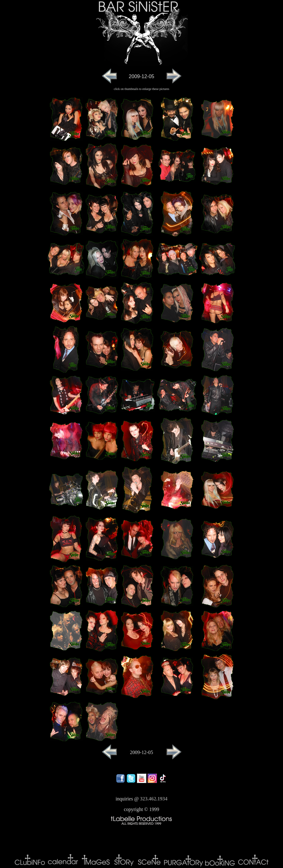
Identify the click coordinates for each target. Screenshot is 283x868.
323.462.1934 (154, 799)
